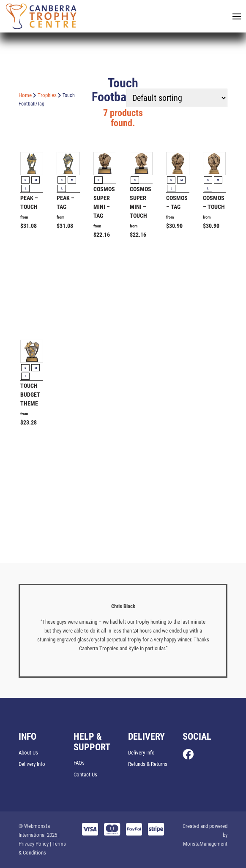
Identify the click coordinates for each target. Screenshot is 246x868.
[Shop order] (177, 98)
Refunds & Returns (148, 764)
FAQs (79, 763)
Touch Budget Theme (30, 395)
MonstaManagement (205, 844)
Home (25, 95)
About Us (28, 753)
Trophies (47, 95)
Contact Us (85, 775)
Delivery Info (32, 764)
